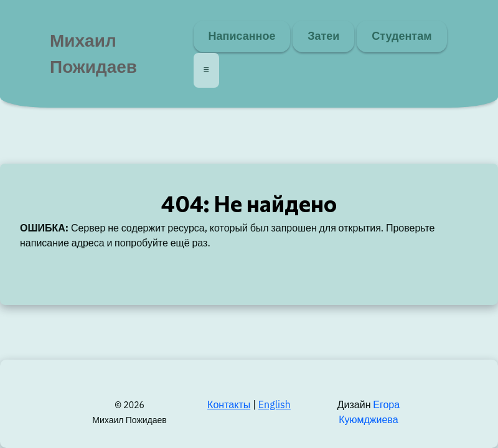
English (275, 405)
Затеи (323, 36)
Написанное (242, 36)
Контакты (229, 405)
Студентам (402, 36)
